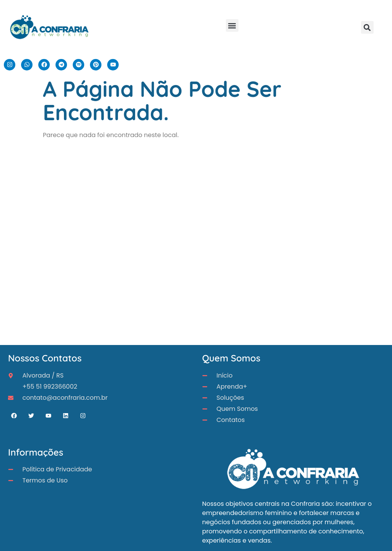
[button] (232, 25)
